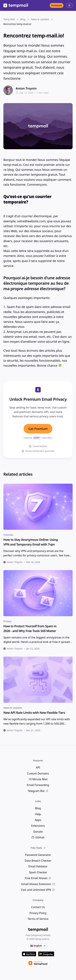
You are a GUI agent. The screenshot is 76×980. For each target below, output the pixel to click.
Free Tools (38, 848)
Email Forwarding (38, 785)
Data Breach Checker (38, 861)
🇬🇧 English (38, 946)
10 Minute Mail (38, 779)
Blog (38, 808)
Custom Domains (38, 773)
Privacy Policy (38, 913)
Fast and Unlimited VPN (38, 890)
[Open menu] (69, 5)
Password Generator (38, 855)
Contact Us (38, 907)
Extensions (38, 826)
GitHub (38, 837)
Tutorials (8, 535)
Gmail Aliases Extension (38, 884)
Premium (57, 5)
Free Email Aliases (38, 878)
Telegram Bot (38, 791)
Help (38, 814)
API (38, 768)
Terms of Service (38, 919)
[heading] (38, 542)
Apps (38, 820)
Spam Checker (38, 872)
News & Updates (13, 708)
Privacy (7, 621)
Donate (38, 832)
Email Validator (38, 866)
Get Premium (38, 429)
